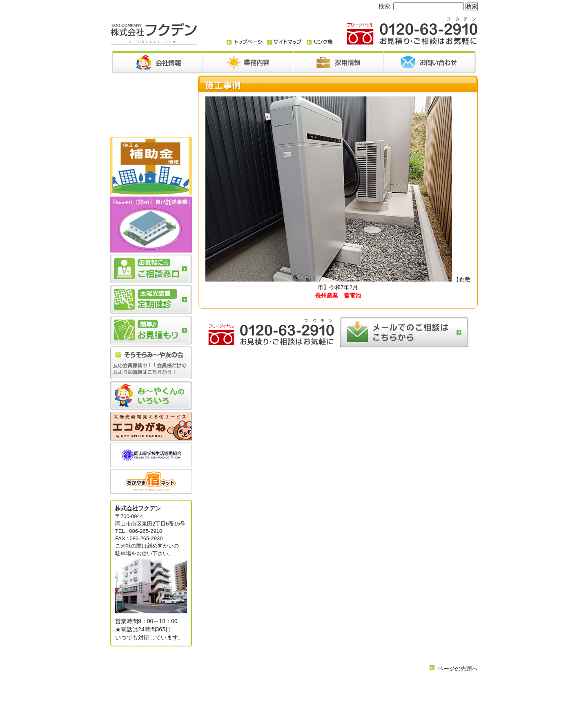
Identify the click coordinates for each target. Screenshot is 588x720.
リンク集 (292, 693)
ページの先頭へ (458, 669)
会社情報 (260, 686)
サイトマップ (321, 693)
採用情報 (367, 686)
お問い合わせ (338, 686)
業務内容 (284, 686)
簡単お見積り (262, 693)
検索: (385, 6)
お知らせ (309, 686)
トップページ (230, 686)
